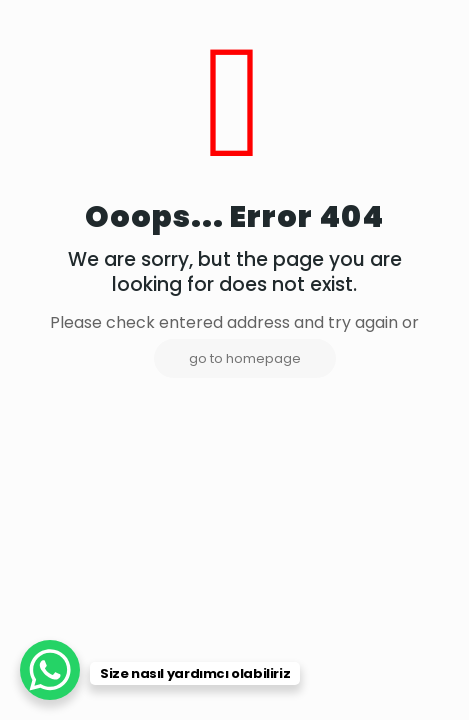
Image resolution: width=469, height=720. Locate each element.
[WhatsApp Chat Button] (50, 670)
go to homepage (245, 358)
